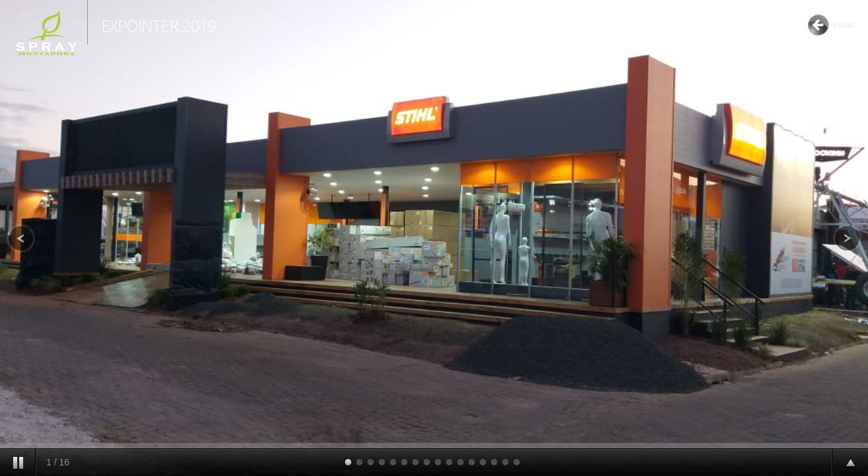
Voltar (844, 25)
